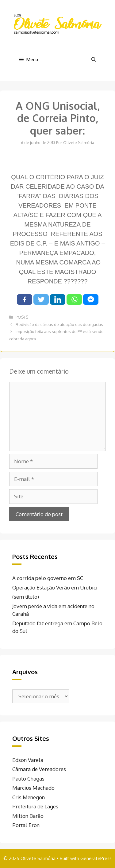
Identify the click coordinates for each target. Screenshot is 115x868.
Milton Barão (28, 816)
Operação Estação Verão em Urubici (55, 587)
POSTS (22, 317)
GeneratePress (96, 858)
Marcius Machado (33, 788)
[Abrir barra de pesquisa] (94, 60)
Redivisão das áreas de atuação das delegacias (59, 324)
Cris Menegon (29, 797)
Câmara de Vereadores (39, 769)
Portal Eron (26, 825)
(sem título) (26, 597)
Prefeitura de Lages (35, 806)
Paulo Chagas (28, 779)
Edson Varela (28, 760)
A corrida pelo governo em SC (48, 578)
